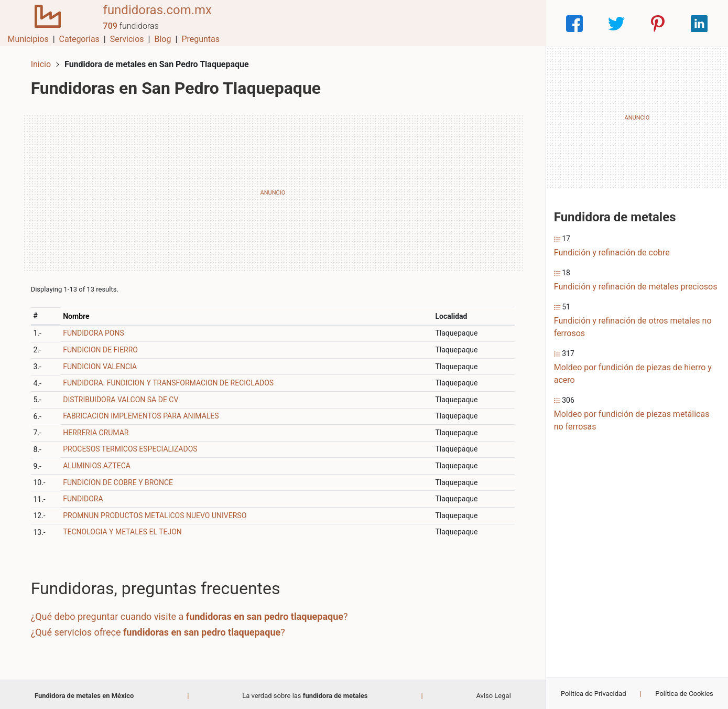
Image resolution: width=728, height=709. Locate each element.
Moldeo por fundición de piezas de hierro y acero (633, 374)
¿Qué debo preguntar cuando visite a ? (192, 614)
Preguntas (519, 23)
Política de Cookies (684, 694)
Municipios (346, 23)
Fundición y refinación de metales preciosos (636, 287)
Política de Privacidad (594, 694)
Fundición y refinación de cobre (612, 253)
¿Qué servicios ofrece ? (160, 630)
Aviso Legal (493, 693)
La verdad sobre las (305, 693)
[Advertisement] (273, 190)
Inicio (43, 62)
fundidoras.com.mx (153, 17)
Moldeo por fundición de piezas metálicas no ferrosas (632, 420)
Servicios (445, 23)
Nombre (78, 314)
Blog (481, 23)
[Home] (46, 23)
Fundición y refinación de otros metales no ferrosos (633, 327)
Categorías (397, 23)
